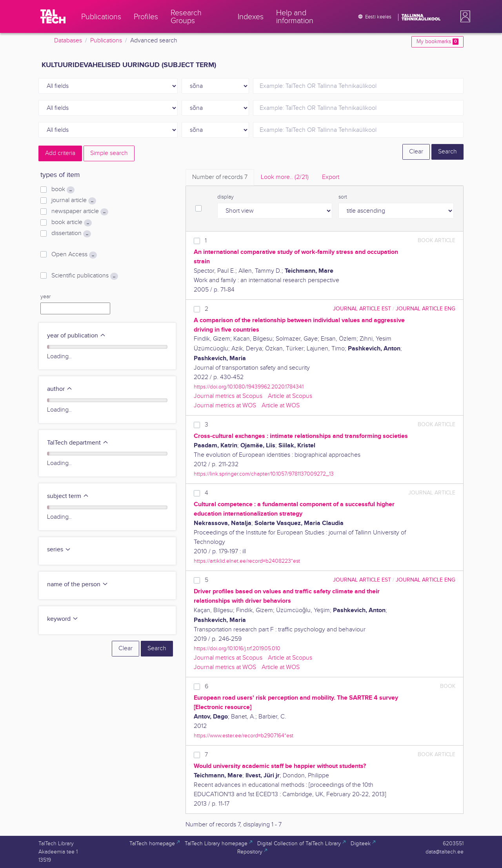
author (60, 389)
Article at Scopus (290, 396)
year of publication (76, 336)
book (63, 190)
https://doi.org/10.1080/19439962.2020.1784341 (249, 387)
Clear (416, 152)
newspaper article (80, 212)
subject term (68, 496)
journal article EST (362, 309)
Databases (68, 41)
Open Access (74, 255)
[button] (464, 16)
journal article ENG (426, 309)
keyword (63, 619)
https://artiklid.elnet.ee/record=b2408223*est (247, 561)
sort (343, 197)
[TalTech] (53, 16)
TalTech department (78, 443)
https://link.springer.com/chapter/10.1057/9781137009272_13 (264, 474)
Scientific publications (85, 276)
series (59, 550)
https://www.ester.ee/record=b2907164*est (244, 736)
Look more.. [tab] (285, 177)
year (45, 297)
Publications (106, 41)
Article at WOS (281, 406)
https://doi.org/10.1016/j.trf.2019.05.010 (237, 648)
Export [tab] (331, 177)
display (226, 197)
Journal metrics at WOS (225, 406)
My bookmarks (437, 42)
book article (72, 222)
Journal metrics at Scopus (228, 396)
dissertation (71, 233)
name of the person (78, 584)
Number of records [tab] (220, 177)
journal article (74, 201)
